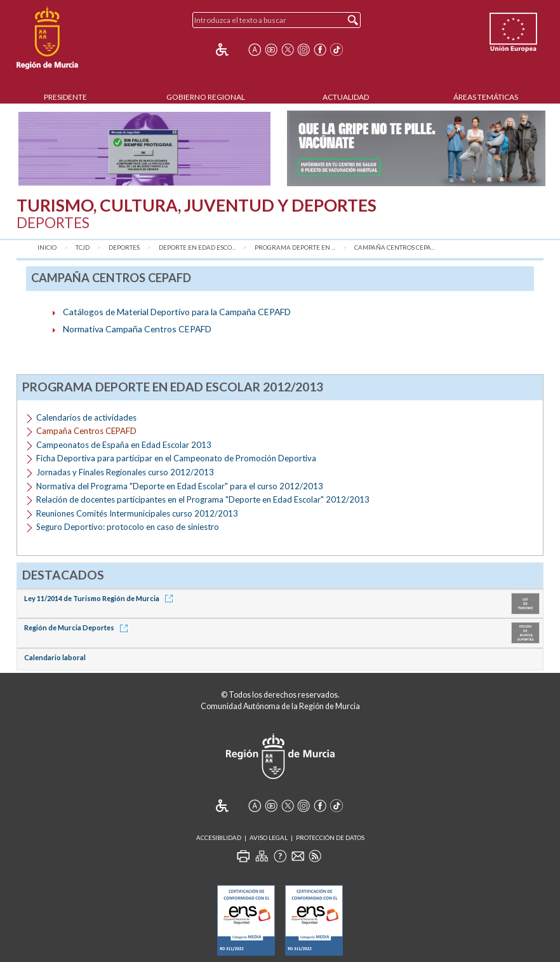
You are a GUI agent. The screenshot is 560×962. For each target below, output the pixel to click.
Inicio (47, 247)
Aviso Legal (269, 838)
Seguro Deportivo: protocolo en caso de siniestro (128, 527)
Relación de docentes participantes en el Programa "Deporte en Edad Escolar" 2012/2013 (203, 499)
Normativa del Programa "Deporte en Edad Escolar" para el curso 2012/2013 (180, 486)
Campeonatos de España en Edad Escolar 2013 (124, 445)
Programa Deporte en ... (295, 247)
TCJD (83, 247)
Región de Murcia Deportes (78, 627)
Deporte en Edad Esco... (197, 247)
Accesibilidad (219, 838)
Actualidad (346, 97)
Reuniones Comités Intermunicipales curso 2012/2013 (137, 513)
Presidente (65, 97)
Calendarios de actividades (86, 417)
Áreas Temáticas (486, 97)
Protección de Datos (330, 838)
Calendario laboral (55, 657)
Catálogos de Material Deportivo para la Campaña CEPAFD (177, 312)
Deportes (124, 247)
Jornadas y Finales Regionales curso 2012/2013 (125, 472)
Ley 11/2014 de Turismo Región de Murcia (101, 598)
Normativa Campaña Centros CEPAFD (137, 329)
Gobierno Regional (206, 97)
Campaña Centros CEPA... (395, 247)
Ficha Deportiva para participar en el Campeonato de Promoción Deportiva (176, 458)
